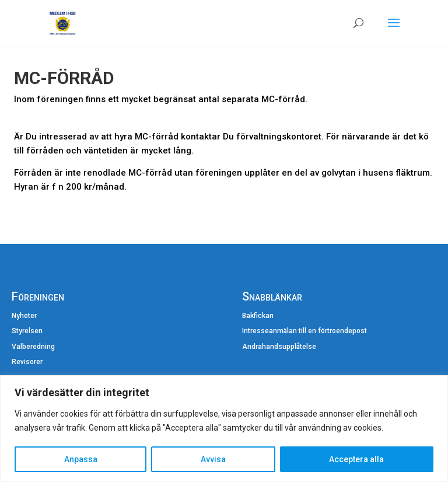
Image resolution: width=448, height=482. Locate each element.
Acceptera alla (356, 459)
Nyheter (24, 316)
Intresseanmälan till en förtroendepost (304, 331)
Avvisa (213, 459)
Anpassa (81, 459)
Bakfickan (258, 316)
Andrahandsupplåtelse (279, 347)
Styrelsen (27, 331)
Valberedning (33, 347)
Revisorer (27, 362)
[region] (224, 429)
